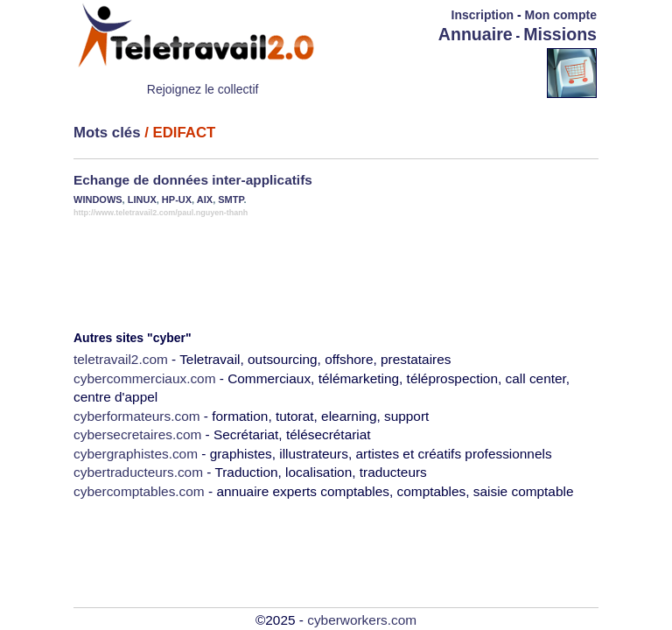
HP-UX (177, 199)
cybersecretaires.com (137, 434)
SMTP (231, 199)
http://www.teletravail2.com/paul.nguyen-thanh (161, 213)
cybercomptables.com (139, 491)
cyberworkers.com (362, 620)
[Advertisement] (444, 72)
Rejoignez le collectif (203, 89)
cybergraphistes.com (136, 454)
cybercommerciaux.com (145, 378)
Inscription (483, 15)
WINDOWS (98, 199)
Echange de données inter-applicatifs (193, 180)
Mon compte (561, 15)
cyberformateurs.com (137, 416)
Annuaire (476, 34)
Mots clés (107, 133)
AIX (205, 199)
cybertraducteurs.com (138, 472)
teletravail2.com (121, 359)
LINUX (142, 199)
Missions (560, 34)
